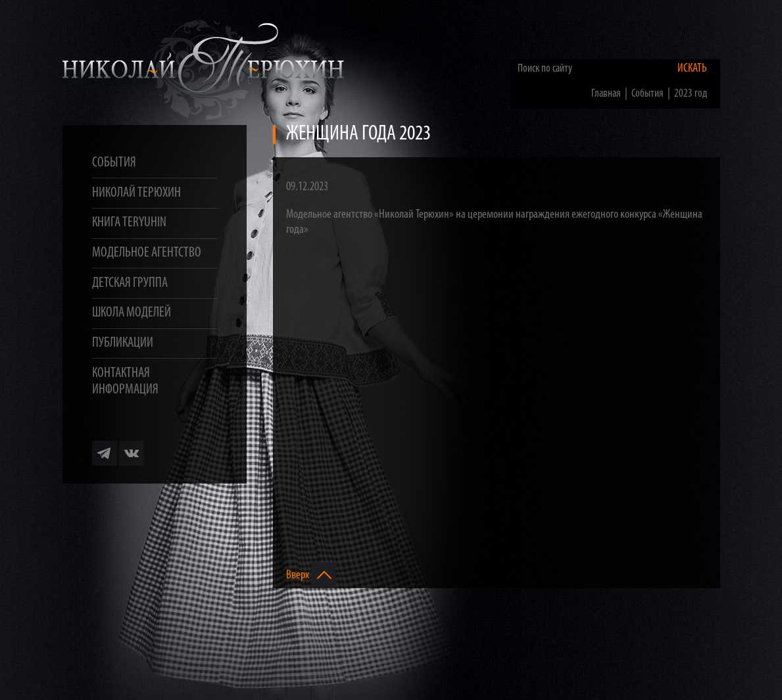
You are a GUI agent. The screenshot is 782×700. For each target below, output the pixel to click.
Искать (692, 69)
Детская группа (130, 283)
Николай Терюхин (136, 193)
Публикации (123, 343)
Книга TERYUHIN (129, 223)
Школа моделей (132, 313)
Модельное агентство (147, 253)
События (114, 163)
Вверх (311, 575)
